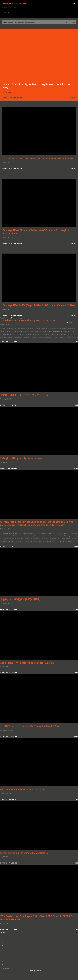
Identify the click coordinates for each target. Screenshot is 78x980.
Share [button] (5, 97)
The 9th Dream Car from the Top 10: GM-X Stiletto (27, 320)
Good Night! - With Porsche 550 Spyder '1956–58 (27, 663)
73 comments (12, 468)
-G (5, 955)
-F (5, 952)
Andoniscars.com (14, 4)
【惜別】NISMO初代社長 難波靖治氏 (20, 599)
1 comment (11, 546)
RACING (6, 12)
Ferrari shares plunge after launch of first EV (24, 853)
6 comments (11, 405)
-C (5, 942)
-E (5, 949)
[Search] (70, 4)
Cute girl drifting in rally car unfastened (22, 458)
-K (5, 964)
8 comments (11, 800)
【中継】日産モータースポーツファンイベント (26, 395)
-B (5, 939)
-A (5, 936)
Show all (70, 22)
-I (4, 961)
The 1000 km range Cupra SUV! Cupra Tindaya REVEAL (30, 726)
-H (5, 958)
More (74, 97)
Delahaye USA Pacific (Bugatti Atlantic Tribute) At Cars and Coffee (39, 305)
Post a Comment (15, 97)
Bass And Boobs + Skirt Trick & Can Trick (22, 789)
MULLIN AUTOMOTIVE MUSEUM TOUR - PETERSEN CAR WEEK (38, 158)
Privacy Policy (34, 974)
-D (5, 945)
